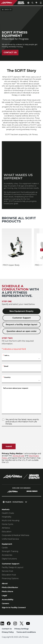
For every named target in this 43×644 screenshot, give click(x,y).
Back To (7, 10)
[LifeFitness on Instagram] (15, 623)
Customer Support (21, 318)
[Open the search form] (32, 3)
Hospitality (7, 517)
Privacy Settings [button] (22, 629)
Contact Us (10, 52)
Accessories (7, 555)
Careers (6, 603)
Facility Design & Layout (13, 567)
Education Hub (9, 575)
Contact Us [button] (7, 629)
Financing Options (10, 578)
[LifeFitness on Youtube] (28, 623)
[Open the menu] (41, 3)
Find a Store (7, 591)
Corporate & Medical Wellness (15, 535)
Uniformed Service (10, 539)
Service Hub (7, 571)
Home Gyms (7, 524)
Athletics (6, 528)
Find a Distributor (10, 587)
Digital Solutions (9, 559)
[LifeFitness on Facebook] (9, 623)
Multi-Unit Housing (11, 521)
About (5, 583)
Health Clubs (8, 513)
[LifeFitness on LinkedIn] (2, 623)
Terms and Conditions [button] (26, 632)
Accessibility (8, 599)
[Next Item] (42, 250)
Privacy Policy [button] (8, 632)
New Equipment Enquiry (21, 311)
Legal (4, 595)
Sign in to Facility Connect (14, 607)
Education (7, 532)
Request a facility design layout (21, 325)
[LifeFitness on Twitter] (22, 623)
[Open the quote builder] (37, 3)
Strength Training (10, 551)
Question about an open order (22, 331)
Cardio (5, 548)
